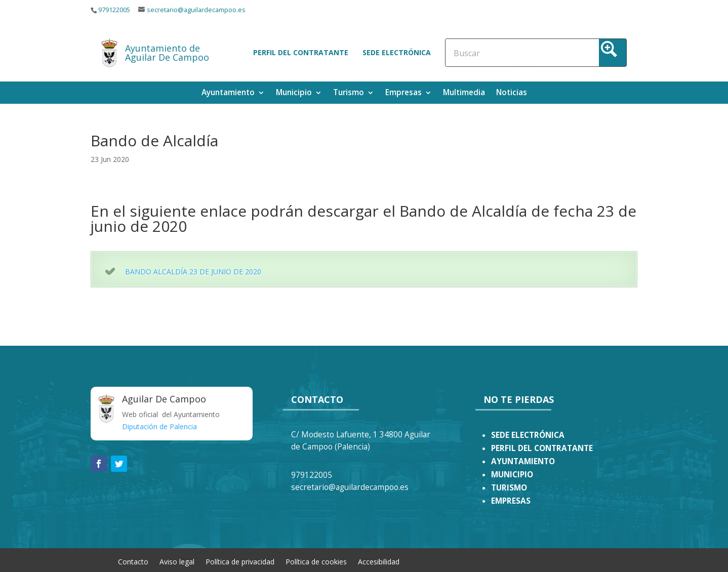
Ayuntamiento (228, 93)
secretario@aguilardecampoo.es (196, 10)
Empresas (403, 93)
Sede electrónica (397, 52)
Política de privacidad (240, 561)
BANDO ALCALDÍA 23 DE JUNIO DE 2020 (193, 272)
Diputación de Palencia (159, 426)
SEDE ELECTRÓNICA (528, 435)
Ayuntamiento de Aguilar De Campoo (167, 53)
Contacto (133, 561)
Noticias (512, 93)
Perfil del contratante (301, 52)
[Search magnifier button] (613, 53)
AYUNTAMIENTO (523, 461)
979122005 (114, 10)
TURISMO (509, 488)
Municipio (294, 93)
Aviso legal (177, 561)
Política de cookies (316, 561)
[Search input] (498, 53)
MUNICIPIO (512, 475)
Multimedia (464, 93)
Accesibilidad (379, 561)
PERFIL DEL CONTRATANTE (542, 448)
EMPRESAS (511, 501)
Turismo (349, 93)
